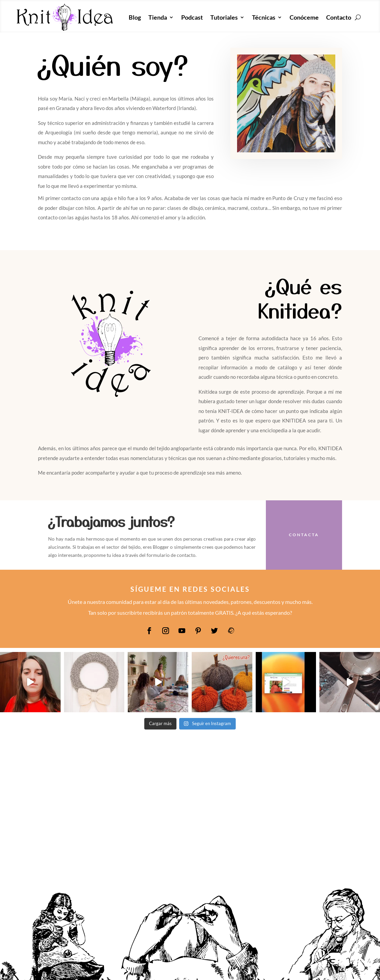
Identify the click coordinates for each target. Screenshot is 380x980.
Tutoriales (224, 17)
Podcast (192, 17)
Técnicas (264, 17)
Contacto (339, 17)
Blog (135, 17)
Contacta (304, 535)
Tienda (158, 17)
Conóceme (304, 17)
